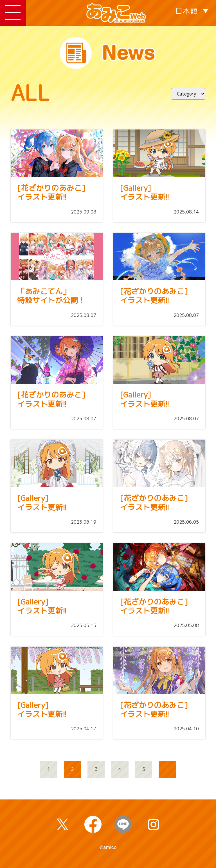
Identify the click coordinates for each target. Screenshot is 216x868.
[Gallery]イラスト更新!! (144, 193)
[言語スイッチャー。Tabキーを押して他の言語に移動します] (192, 11)
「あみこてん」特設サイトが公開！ (51, 296)
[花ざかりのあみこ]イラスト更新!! (51, 193)
